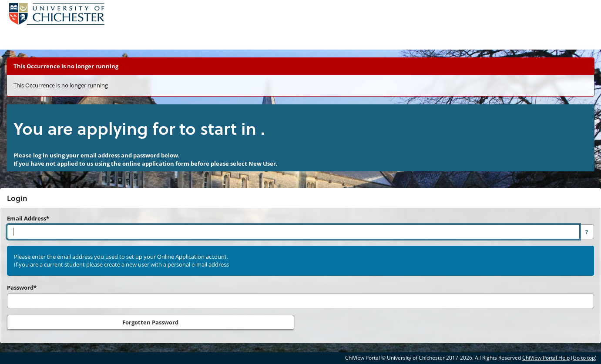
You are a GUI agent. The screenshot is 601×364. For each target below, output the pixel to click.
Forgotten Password (150, 322)
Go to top (584, 358)
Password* (22, 287)
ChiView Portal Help (546, 358)
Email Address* (28, 218)
